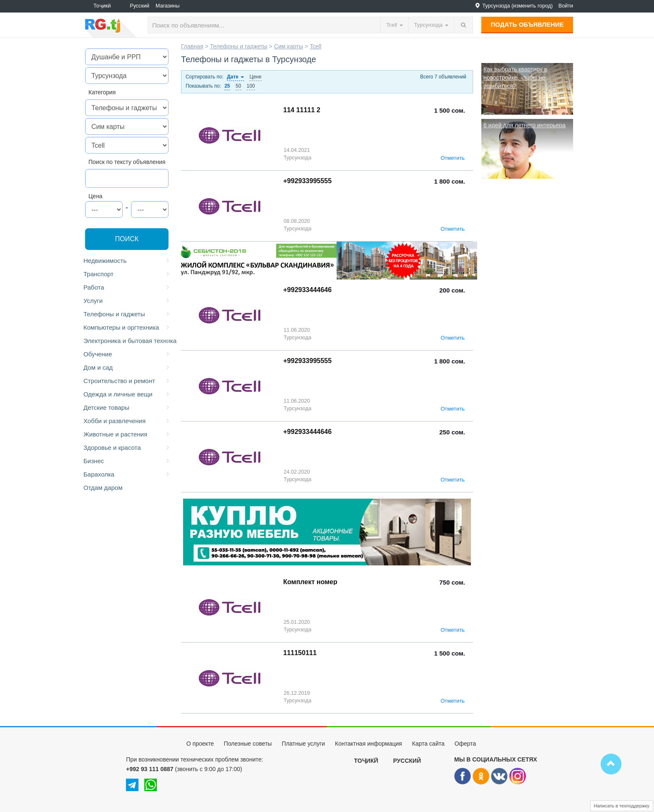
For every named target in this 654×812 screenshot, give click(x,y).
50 (238, 86)
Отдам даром (103, 488)
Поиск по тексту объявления (127, 162)
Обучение (127, 354)
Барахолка (127, 474)
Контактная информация (369, 744)
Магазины (168, 6)
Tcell (315, 46)
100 (251, 86)
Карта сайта (428, 744)
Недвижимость (127, 261)
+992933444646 (307, 290)
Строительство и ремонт (127, 381)
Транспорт (127, 274)
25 (227, 86)
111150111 (300, 653)
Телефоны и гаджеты (127, 314)
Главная (192, 46)
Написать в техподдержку (622, 806)
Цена (96, 196)
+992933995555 (307, 181)
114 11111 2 (302, 110)
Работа (127, 287)
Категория (102, 92)
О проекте (200, 744)
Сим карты (289, 46)
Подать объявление (527, 24)
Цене (255, 77)
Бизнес (127, 461)
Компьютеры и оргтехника (127, 328)
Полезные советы (248, 744)
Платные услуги (304, 744)
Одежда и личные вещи (127, 394)
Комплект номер (310, 582)
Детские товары (127, 408)
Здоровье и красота (127, 448)
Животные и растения (127, 434)
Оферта (465, 744)
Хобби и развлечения (127, 421)
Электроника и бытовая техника (128, 341)
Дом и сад (127, 368)
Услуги (127, 301)
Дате (235, 77)
